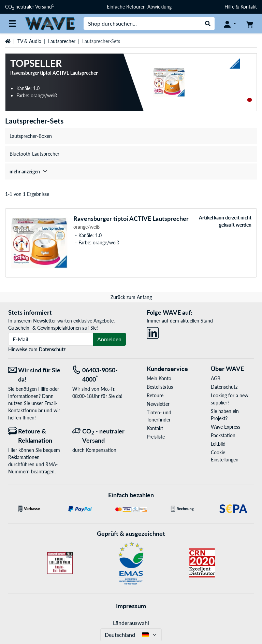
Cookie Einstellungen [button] (225, 456)
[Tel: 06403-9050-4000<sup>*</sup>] (99, 375)
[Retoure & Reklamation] (35, 436)
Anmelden (109, 339)
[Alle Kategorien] (12, 24)
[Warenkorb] (250, 24)
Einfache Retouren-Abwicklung (139, 7)
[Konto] (230, 24)
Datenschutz (52, 349)
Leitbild (218, 444)
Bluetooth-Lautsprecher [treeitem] (34, 154)
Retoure (155, 395)
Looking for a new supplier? (230, 399)
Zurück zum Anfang (131, 297)
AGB (216, 378)
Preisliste (156, 437)
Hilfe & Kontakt (241, 7)
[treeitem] (131, 171)
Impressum (131, 606)
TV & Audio (29, 41)
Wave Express (225, 427)
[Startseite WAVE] (50, 23)
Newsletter (158, 404)
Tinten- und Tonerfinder (159, 416)
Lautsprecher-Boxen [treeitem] (31, 136)
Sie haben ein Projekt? (225, 415)
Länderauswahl (131, 623)
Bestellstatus (160, 387)
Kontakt (155, 428)
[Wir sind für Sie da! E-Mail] (35, 375)
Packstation (223, 435)
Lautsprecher (62, 41)
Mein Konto (159, 378)
